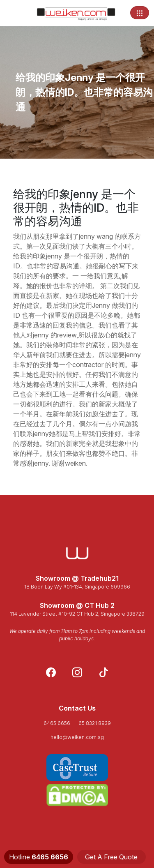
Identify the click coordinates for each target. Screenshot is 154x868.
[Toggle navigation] (140, 13)
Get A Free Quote (111, 857)
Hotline (39, 857)
